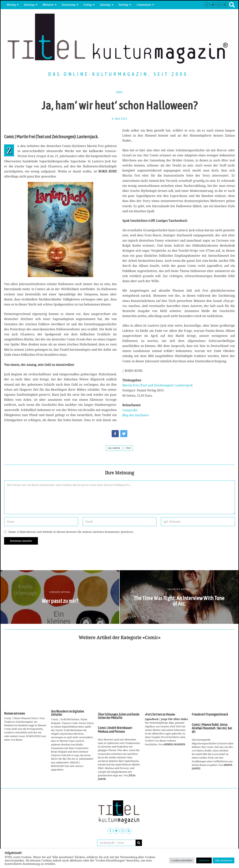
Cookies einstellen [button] (182, 860)
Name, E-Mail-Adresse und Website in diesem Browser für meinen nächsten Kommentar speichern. (71, 532)
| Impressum (144, 5)
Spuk (128, 448)
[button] (139, 843)
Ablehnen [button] (204, 860)
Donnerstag (69, 5)
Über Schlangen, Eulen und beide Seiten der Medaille (119, 716)
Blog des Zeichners (136, 415)
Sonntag (123, 5)
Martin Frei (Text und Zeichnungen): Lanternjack (157, 385)
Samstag (105, 5)
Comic (119, 92)
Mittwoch (48, 5)
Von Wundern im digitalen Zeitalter (67, 713)
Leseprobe (130, 410)
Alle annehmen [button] (224, 860)
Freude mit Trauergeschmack (210, 714)
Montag (11, 5)
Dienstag (29, 5)
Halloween (114, 448)
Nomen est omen (15, 713)
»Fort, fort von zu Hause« (160, 714)
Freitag (88, 5)
